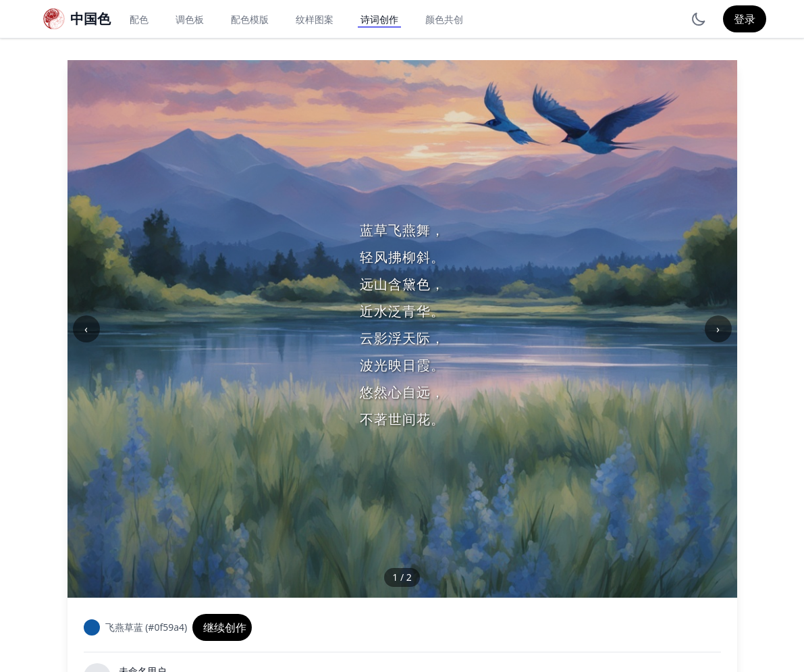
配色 (139, 19)
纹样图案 (315, 19)
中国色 (90, 19)
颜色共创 (444, 19)
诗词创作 (379, 19)
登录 (745, 19)
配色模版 (250, 19)
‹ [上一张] (86, 329)
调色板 (190, 19)
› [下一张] (718, 329)
